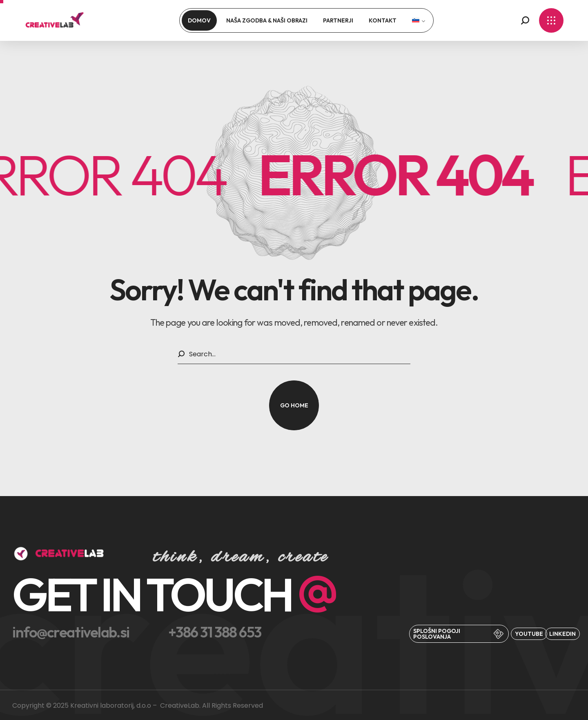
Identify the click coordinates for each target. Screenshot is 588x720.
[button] (525, 20)
